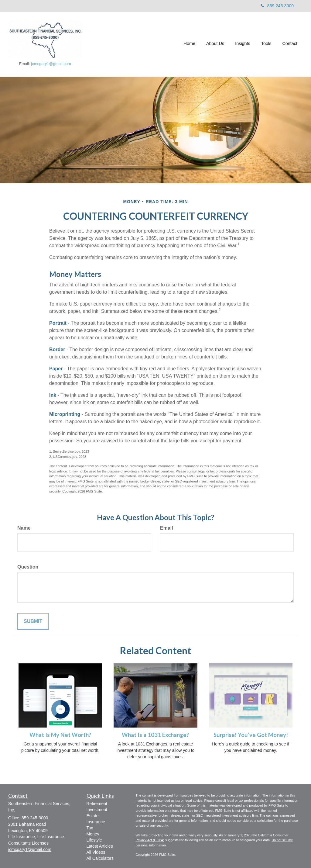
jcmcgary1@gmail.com (51, 64)
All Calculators (100, 858)
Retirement (97, 804)
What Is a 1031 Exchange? (155, 735)
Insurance (96, 822)
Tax (90, 828)
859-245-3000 (277, 6)
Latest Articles (100, 846)
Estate (93, 816)
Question (28, 567)
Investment (97, 810)
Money (93, 834)
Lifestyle (94, 840)
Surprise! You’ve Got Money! (251, 735)
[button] (215, 44)
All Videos (96, 852)
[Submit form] (33, 622)
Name (24, 528)
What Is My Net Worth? (60, 735)
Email (167, 528)
